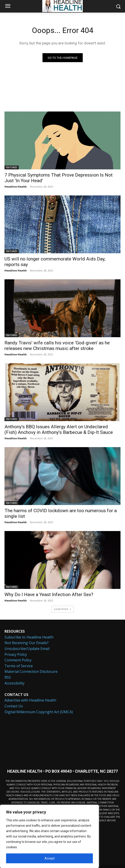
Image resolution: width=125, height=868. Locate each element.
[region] (49, 836)
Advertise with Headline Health (30, 700)
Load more (63, 609)
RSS (8, 677)
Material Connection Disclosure (31, 671)
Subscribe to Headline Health (29, 637)
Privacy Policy (16, 654)
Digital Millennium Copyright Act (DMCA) (39, 712)
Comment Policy (18, 660)
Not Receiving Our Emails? (27, 643)
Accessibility (15, 683)
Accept (50, 858)
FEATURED (12, 167)
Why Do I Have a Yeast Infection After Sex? (49, 595)
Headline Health (16, 187)
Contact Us (14, 706)
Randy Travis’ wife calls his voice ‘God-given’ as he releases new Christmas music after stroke (57, 346)
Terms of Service (19, 666)
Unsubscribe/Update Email (27, 649)
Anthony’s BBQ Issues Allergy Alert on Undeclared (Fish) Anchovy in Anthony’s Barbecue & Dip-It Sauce (59, 430)
